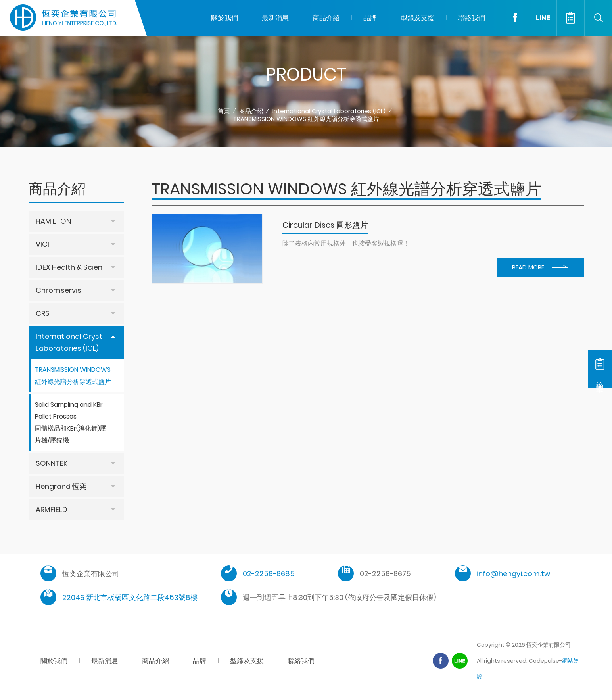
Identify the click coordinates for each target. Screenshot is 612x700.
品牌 (370, 18)
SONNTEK (52, 463)
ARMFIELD (52, 509)
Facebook (515, 18)
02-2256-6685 (269, 574)
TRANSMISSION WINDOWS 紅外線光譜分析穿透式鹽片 (306, 119)
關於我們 (224, 18)
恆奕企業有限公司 (63, 18)
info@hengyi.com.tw (513, 574)
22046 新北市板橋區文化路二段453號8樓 (130, 597)
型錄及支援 (417, 18)
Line (460, 661)
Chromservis (59, 290)
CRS (43, 313)
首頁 (224, 111)
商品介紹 (326, 18)
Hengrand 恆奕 (61, 486)
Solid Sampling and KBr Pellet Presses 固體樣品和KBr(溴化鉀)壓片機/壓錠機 (71, 422)
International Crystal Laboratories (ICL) (329, 111)
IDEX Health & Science (73, 267)
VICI (42, 244)
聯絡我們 (472, 18)
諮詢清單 (570, 18)
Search (598, 18)
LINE (543, 18)
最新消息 (275, 18)
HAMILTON (53, 221)
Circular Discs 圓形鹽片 (325, 225)
